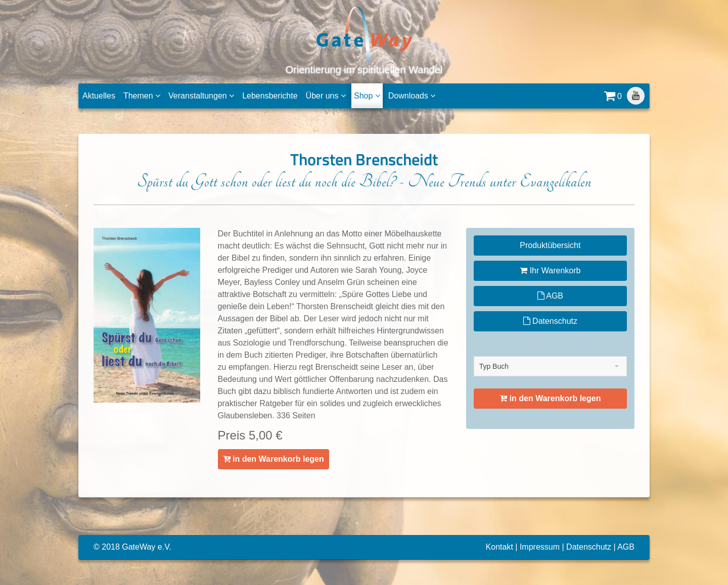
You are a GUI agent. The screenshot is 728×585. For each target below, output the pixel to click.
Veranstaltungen (201, 96)
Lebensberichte (270, 96)
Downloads (412, 96)
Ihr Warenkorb (550, 271)
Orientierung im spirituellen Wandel (364, 40)
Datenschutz (550, 321)
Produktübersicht (550, 245)
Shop (367, 96)
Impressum (540, 547)
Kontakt (499, 547)
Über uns (326, 96)
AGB (550, 296)
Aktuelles (99, 96)
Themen (142, 96)
